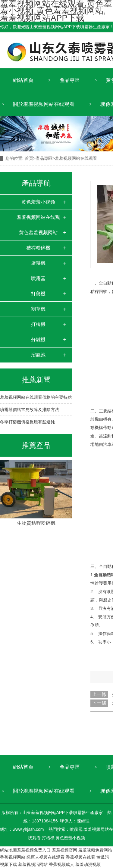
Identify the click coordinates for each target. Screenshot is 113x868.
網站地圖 (8, 850)
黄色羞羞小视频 (38, 202)
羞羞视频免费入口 (34, 850)
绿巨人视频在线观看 (46, 857)
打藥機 (38, 294)
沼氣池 (38, 355)
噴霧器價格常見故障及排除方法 (30, 410)
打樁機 (38, 324)
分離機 (38, 340)
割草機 (38, 309)
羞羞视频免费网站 (95, 850)
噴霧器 (38, 278)
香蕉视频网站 (13, 857)
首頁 (29, 158)
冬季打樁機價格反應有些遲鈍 (27, 422)
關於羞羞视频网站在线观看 (44, 104)
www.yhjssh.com (28, 829)
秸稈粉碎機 (38, 248)
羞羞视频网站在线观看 (38, 220)
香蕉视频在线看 (80, 857)
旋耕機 (38, 263)
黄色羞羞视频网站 (38, 233)
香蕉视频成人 (61, 864)
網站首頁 (23, 80)
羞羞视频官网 (64, 850)
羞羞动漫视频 (88, 864)
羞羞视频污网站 (33, 864)
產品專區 (70, 80)
